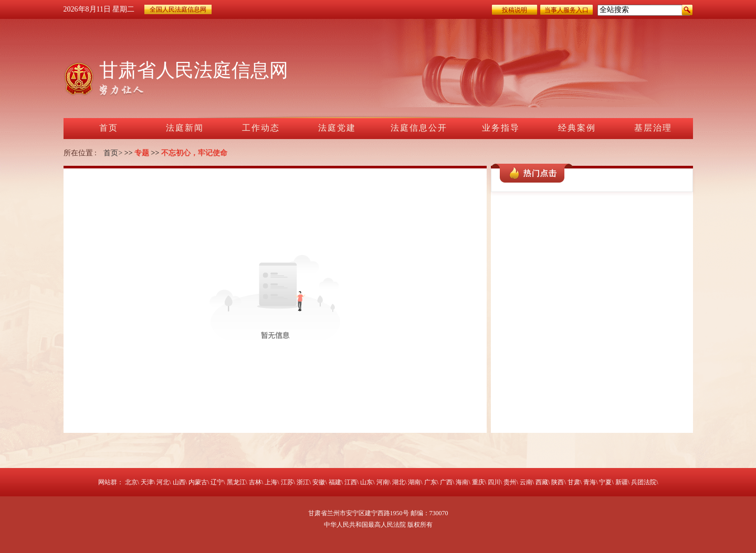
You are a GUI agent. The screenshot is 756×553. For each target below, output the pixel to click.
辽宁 (217, 482)
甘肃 (574, 482)
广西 (446, 482)
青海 (590, 482)
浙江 (303, 482)
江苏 (287, 482)
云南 (526, 482)
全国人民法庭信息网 (178, 9)
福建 (335, 482)
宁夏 (605, 482)
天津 (147, 482)
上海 (271, 482)
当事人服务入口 (566, 10)
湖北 (398, 482)
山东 (366, 482)
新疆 (622, 482)
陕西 (558, 482)
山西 (179, 482)
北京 (131, 482)
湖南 (414, 482)
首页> (113, 153)
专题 (142, 153)
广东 (430, 482)
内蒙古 (198, 482)
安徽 (319, 482)
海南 (462, 482)
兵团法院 (644, 482)
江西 (351, 482)
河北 (163, 482)
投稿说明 (514, 10)
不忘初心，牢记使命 (194, 153)
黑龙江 (236, 482)
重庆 (478, 482)
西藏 (542, 482)
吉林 (255, 482)
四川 (494, 482)
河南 (383, 482)
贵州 (510, 482)
